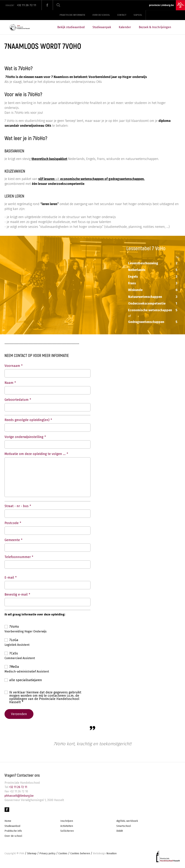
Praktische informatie (72, 15)
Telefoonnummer (18, 557)
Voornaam (12, 366)
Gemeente (12, 540)
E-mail (9, 578)
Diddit (120, 831)
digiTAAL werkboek (127, 822)
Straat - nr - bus (17, 506)
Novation (105, 854)
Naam (9, 383)
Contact (122, 15)
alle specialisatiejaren (26, 680)
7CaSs (14, 653)
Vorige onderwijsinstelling (24, 437)
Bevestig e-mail (16, 594)
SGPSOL (138, 15)
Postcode (12, 523)
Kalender (125, 27)
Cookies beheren (80, 854)
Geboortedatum (17, 400)
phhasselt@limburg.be (20, 796)
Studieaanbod (12, 826)
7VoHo (14, 627)
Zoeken (58, 5)
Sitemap (32, 854)
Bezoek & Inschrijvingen (155, 27)
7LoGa (14, 640)
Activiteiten (67, 826)
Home (8, 822)
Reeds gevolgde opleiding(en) (27, 420)
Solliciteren (67, 831)
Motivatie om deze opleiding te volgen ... (35, 454)
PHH (22, 854)
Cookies (63, 854)
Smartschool (124, 826)
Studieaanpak (102, 27)
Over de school (101, 15)
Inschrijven (67, 822)
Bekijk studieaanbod (71, 27)
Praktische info (13, 831)
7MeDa (14, 667)
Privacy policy (47, 854)
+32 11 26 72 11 (18, 787)
